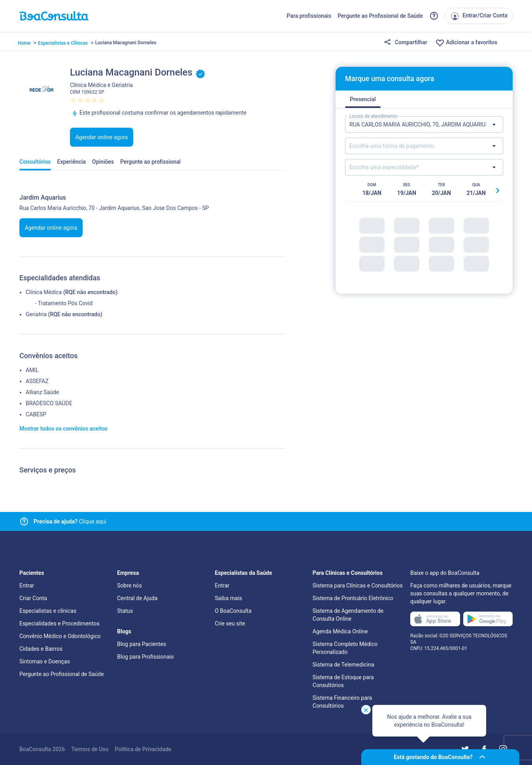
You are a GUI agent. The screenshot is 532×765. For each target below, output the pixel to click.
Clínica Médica (44, 292)
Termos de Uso (90, 749)
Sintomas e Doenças (45, 661)
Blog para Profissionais (145, 657)
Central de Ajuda (137, 598)
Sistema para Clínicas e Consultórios (358, 586)
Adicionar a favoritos (466, 43)
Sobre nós (129, 586)
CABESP (36, 414)
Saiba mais (229, 598)
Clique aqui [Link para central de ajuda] (70, 521)
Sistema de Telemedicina (343, 665)
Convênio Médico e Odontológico (60, 636)
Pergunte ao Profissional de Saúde (380, 16)
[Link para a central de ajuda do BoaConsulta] (434, 16)
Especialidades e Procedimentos (59, 623)
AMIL (32, 370)
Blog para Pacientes (141, 644)
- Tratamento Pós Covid (64, 303)
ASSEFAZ (37, 381)
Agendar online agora (102, 137)
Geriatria (36, 314)
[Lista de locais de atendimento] (424, 125)
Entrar (27, 586)
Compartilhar (406, 43)
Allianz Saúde (42, 392)
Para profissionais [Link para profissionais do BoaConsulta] (309, 16)
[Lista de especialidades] (424, 167)
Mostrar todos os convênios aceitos (63, 429)
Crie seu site (230, 623)
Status (125, 611)
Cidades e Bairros (41, 649)
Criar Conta (33, 598)
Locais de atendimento (374, 116)
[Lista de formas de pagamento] (424, 146)
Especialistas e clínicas (48, 611)
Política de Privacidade (143, 749)
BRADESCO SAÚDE (49, 403)
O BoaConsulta (233, 611)
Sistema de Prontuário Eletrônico (353, 598)
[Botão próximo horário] (498, 191)
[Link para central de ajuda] (24, 521)
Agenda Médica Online (340, 631)
